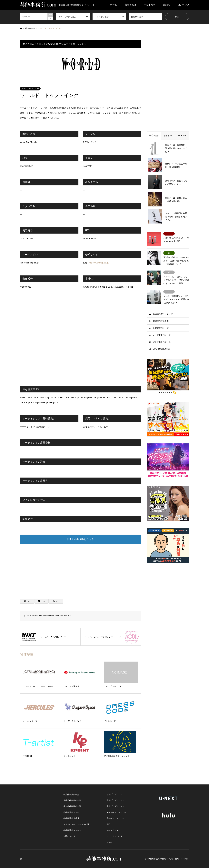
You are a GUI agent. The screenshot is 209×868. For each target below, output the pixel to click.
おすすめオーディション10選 (76, 824)
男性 (65, 616)
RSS (21, 859)
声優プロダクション (115, 800)
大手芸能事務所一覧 (162, 335)
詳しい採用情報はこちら (81, 539)
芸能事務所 (130, 5)
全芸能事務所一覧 (161, 328)
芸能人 (166, 5)
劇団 (109, 824)
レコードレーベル (114, 836)
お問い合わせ (69, 836)
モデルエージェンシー (30, 89)
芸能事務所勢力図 (161, 321)
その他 (110, 842)
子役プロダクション (115, 806)
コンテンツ (183, 5)
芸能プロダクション (115, 794)
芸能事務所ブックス (72, 830)
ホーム (114, 5)
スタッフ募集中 (32, 616)
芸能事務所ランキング (163, 314)
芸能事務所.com (105, 859)
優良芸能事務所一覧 (162, 342)
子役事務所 (150, 5)
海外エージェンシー (115, 818)
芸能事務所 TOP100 (72, 812)
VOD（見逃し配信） (162, 349)
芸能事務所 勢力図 (72, 818)
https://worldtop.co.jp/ (99, 263)
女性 (70, 616)
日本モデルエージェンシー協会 (51, 616)
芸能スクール (113, 830)
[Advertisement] (81, 569)
